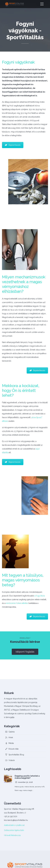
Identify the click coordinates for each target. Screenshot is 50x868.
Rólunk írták (14, 749)
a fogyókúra (40, 596)
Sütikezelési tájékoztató (14, 830)
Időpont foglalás (25, 652)
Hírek (11, 737)
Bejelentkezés (13, 145)
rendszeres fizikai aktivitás (17, 603)
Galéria (12, 732)
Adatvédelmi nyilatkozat (14, 825)
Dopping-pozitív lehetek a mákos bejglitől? (27, 777)
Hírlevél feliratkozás (12, 835)
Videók (12, 760)
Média (11, 743)
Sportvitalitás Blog (16, 755)
